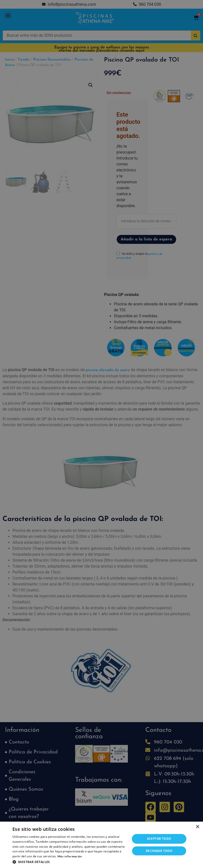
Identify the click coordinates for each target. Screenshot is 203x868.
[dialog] (101, 434)
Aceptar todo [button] (159, 839)
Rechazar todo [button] (159, 851)
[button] (70, 862)
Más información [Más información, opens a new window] (70, 857)
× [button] (197, 827)
